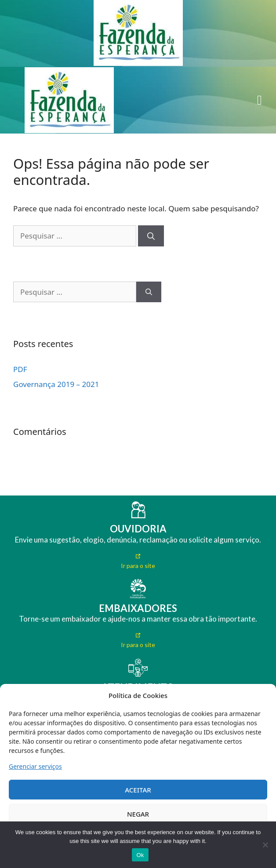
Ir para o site (138, 566)
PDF (20, 369)
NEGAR (138, 814)
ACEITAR (138, 790)
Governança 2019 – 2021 (56, 384)
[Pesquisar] (151, 236)
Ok (140, 855)
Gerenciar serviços (35, 766)
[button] (260, 100)
